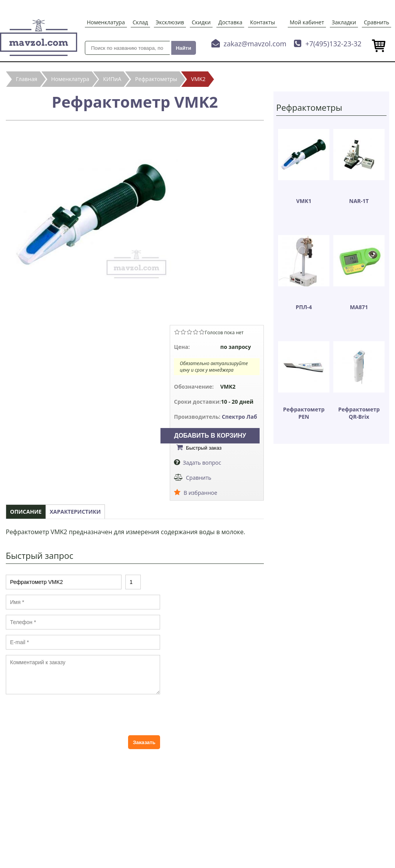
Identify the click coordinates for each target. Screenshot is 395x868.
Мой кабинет (307, 22)
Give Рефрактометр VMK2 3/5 (189, 332)
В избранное (200, 493)
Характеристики (75, 512)
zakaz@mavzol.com (255, 44)
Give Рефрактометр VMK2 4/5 (196, 332)
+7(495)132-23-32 (333, 44)
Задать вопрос (202, 463)
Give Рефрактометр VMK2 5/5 (202, 332)
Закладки (344, 22)
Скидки (201, 22)
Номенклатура (106, 22)
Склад (140, 22)
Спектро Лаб (240, 417)
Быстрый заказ (204, 448)
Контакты (262, 22)
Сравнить (376, 22)
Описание (26, 512)
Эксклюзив (170, 22)
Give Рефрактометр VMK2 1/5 (177, 332)
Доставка (230, 22)
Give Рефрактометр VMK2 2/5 (183, 332)
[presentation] (64, 715)
